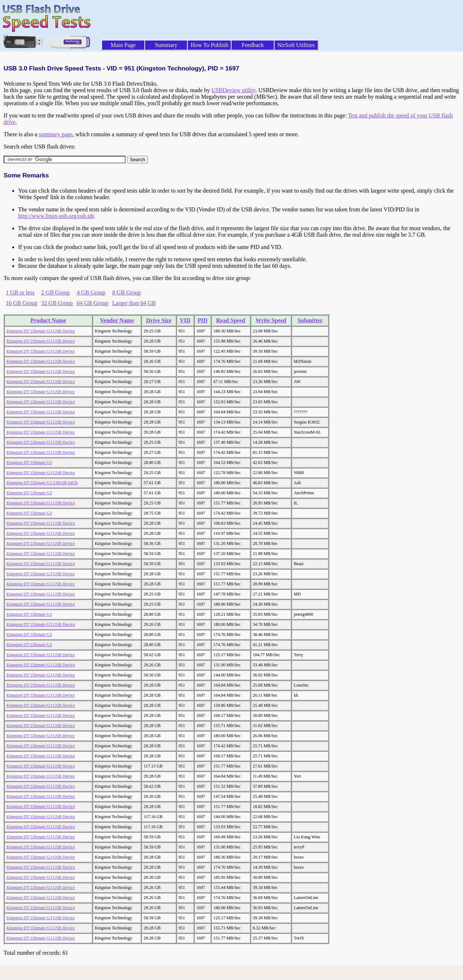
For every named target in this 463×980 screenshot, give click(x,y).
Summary (166, 45)
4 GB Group (91, 293)
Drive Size (159, 320)
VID (185, 320)
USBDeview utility (233, 90)
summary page (56, 134)
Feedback (253, 45)
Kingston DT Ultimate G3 (29, 463)
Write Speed (271, 320)
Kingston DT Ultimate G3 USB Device (41, 331)
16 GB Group (22, 303)
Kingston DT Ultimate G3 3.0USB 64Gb (42, 483)
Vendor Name (117, 320)
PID (203, 320)
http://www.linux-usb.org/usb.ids (56, 216)
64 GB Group (92, 303)
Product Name (48, 320)
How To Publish (209, 45)
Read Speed (231, 320)
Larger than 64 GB (134, 303)
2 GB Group (56, 293)
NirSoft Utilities (296, 45)
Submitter (310, 320)
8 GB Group (126, 293)
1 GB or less (20, 293)
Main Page (123, 45)
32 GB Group (57, 303)
